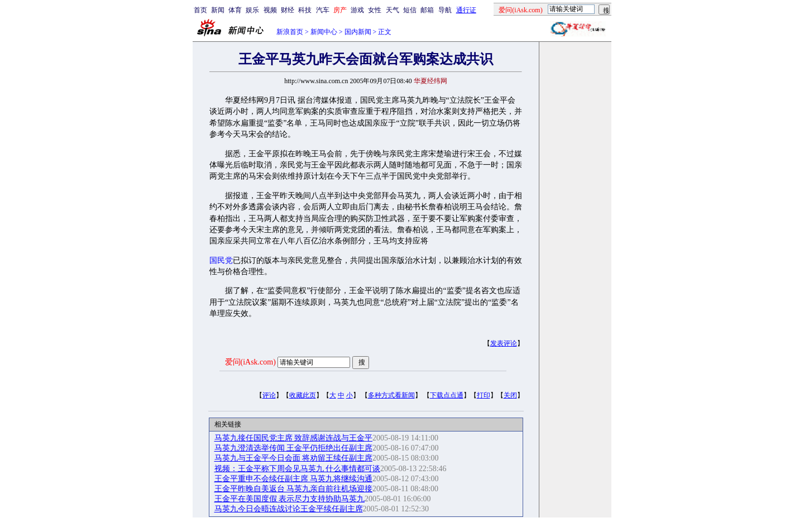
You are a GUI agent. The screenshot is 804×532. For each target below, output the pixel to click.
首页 (200, 10)
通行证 (466, 10)
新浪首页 (290, 32)
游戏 (357, 10)
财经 (288, 10)
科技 (305, 10)
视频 (270, 10)
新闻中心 (324, 32)
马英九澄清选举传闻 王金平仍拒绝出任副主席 (294, 448)
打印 (484, 395)
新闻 (218, 10)
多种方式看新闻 (391, 395)
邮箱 (427, 10)
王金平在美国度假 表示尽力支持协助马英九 (290, 499)
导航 (445, 10)
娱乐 (252, 10)
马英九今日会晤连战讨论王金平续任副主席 (289, 509)
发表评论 (504, 343)
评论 (269, 395)
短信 (410, 10)
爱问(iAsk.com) (250, 362)
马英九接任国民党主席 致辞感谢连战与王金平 (294, 438)
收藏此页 (303, 395)
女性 (375, 10)
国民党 (221, 260)
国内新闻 (358, 32)
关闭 (510, 395)
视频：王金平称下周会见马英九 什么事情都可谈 (298, 469)
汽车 (323, 10)
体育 (235, 10)
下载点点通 (447, 395)
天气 (393, 10)
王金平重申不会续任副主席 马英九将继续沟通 (294, 479)
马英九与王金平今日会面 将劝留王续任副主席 (294, 458)
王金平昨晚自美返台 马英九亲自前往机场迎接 (294, 489)
